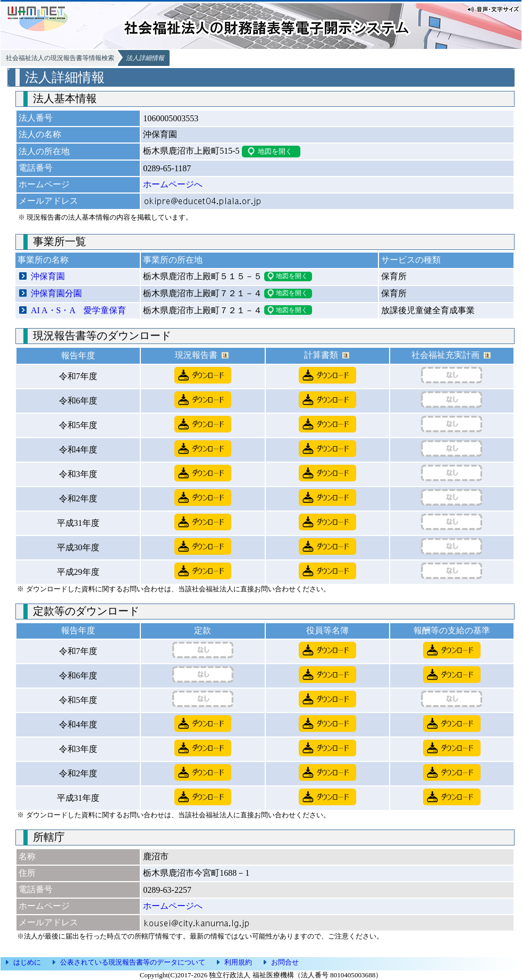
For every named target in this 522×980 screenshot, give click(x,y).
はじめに (27, 962)
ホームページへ (173, 184)
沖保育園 (48, 276)
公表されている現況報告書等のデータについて (133, 962)
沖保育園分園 (56, 293)
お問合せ (285, 962)
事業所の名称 (43, 260)
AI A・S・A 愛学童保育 (78, 310)
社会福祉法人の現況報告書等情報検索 (60, 58)
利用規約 (238, 962)
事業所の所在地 (173, 260)
